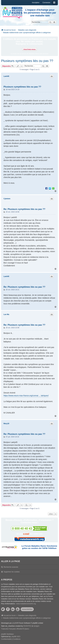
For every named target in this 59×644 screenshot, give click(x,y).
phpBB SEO (16, 637)
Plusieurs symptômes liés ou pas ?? (27, 61)
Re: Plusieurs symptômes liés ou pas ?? (24, 209)
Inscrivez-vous (30, 49)
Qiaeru (27, 629)
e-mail (26, 534)
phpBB (15, 623)
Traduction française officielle (12, 629)
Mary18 (6, 424)
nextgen (36, 626)
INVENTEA (27, 626)
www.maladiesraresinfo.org (26, 604)
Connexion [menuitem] (46, 3)
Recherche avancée (11, 567)
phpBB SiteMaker (7, 634)
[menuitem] (6, 639)
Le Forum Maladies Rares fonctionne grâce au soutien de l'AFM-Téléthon (39, 547)
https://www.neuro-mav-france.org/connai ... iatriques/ (26, 396)
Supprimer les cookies (12, 572)
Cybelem (7, 199)
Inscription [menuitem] (36, 3)
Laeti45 (6, 76)
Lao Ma (6, 314)
